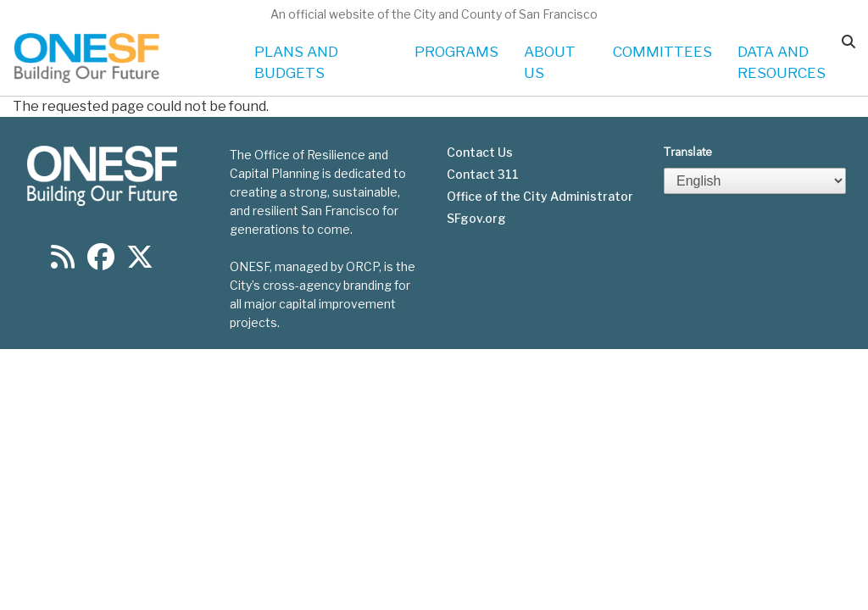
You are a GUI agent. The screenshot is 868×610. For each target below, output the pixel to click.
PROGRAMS (456, 52)
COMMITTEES (662, 52)
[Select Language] (755, 181)
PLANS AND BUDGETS (296, 63)
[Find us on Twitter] (140, 262)
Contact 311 (483, 175)
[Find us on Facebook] (101, 262)
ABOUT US (550, 63)
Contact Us (480, 152)
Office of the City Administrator (540, 197)
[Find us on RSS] (63, 262)
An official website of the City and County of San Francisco (434, 14)
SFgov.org (476, 219)
